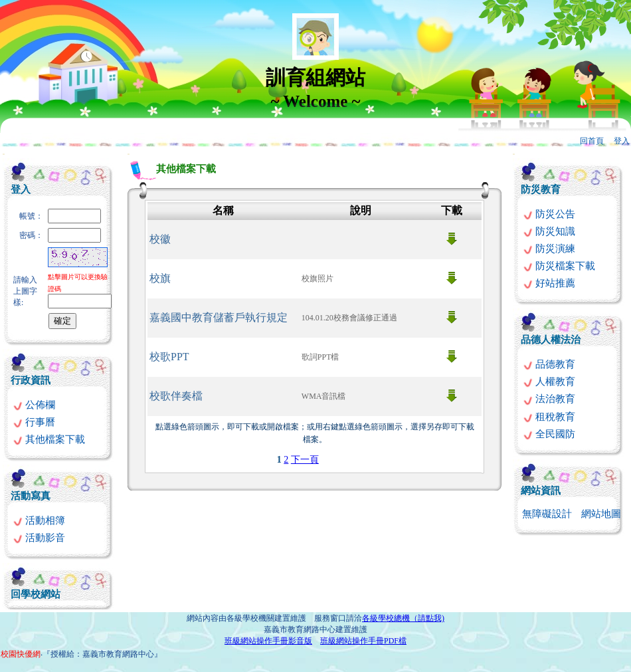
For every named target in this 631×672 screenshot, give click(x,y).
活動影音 (39, 538)
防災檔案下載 (559, 266)
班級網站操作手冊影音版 (268, 641)
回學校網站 (36, 594)
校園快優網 (21, 654)
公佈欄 (34, 405)
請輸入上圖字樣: (25, 291)
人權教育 (549, 382)
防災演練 (549, 249)
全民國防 (549, 434)
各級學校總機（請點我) (403, 618)
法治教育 (549, 399)
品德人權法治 (551, 340)
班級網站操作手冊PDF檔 (363, 641)
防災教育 (541, 189)
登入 (622, 141)
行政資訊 (31, 380)
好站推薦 (549, 283)
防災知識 (549, 231)
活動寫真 (31, 496)
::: (4, 154)
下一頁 (305, 460)
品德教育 (549, 364)
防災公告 (549, 214)
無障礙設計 (547, 514)
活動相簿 (39, 520)
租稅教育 (549, 417)
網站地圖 (601, 514)
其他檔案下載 (49, 439)
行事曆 (34, 422)
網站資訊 (541, 491)
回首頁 (592, 141)
